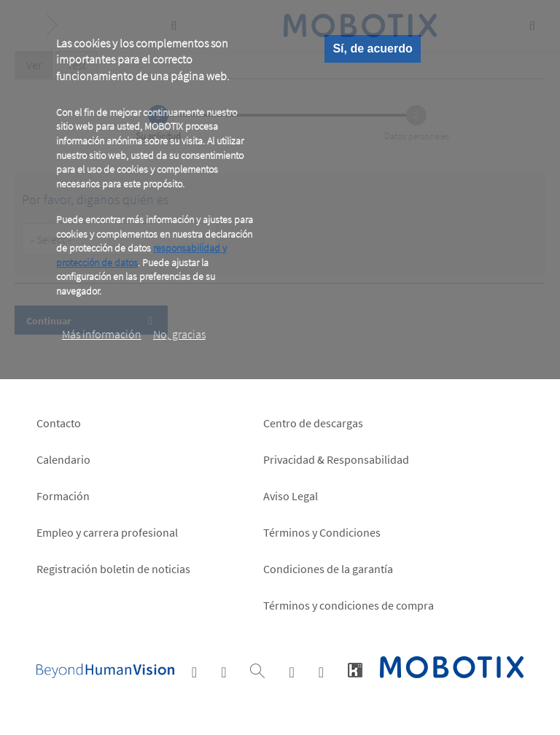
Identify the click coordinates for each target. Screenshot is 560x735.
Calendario (63, 459)
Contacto (59, 423)
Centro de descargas (313, 423)
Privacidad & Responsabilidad (336, 459)
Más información (102, 334)
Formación (63, 496)
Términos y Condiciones (322, 532)
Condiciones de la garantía (328, 569)
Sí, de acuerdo (372, 48)
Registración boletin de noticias (113, 569)
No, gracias (179, 334)
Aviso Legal (291, 496)
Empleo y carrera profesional (107, 532)
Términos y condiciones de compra (349, 605)
